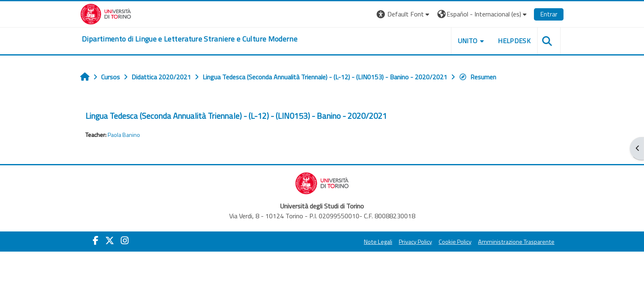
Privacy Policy (414, 242)
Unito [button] (466, 41)
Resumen (479, 77)
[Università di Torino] (107, 13)
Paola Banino (125, 135)
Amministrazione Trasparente (515, 242)
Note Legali (376, 242)
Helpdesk (513, 41)
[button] (402, 14)
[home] (191, 39)
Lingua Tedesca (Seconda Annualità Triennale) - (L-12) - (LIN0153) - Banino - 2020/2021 (238, 116)
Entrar (547, 14)
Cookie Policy (453, 242)
